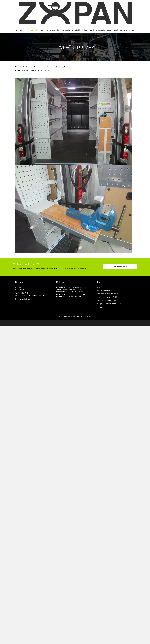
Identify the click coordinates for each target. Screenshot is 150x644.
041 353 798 (23, 293)
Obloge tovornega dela (50, 30)
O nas (132, 30)
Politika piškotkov (23, 299)
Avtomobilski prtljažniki (70, 30)
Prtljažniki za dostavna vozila (93, 30)
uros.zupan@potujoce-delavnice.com (30, 295)
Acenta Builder (86, 316)
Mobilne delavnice (31, 30)
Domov (19, 30)
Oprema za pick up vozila (117, 30)
